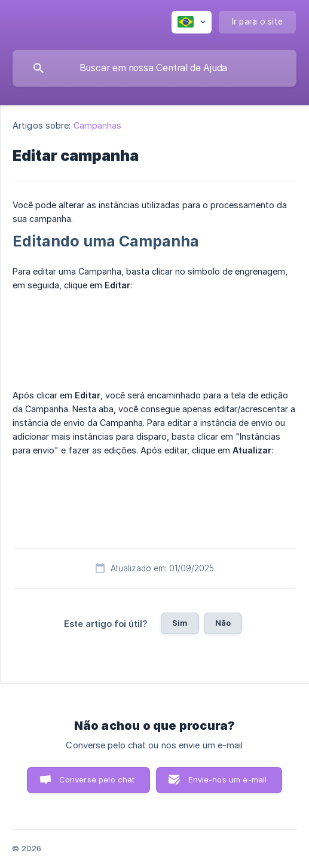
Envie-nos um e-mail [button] (227, 779)
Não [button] (223, 623)
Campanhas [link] (98, 125)
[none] (192, 22)
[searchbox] (154, 68)
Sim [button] (180, 623)
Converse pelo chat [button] (97, 779)
